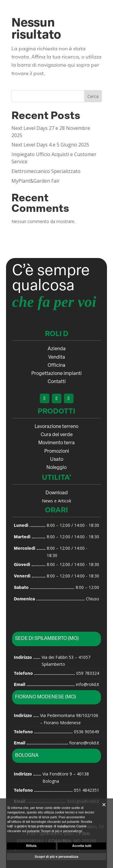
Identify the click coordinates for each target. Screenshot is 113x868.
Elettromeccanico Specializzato (46, 171)
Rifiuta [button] (31, 846)
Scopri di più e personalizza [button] (56, 857)
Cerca (93, 96)
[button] (104, 805)
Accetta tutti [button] (82, 846)
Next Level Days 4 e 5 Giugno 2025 (50, 145)
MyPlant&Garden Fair (36, 181)
